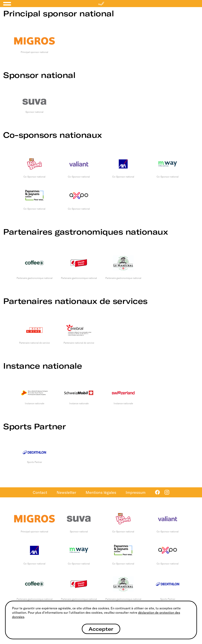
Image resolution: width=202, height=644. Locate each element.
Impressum (136, 492)
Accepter (101, 629)
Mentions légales (101, 492)
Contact (40, 492)
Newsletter (66, 492)
